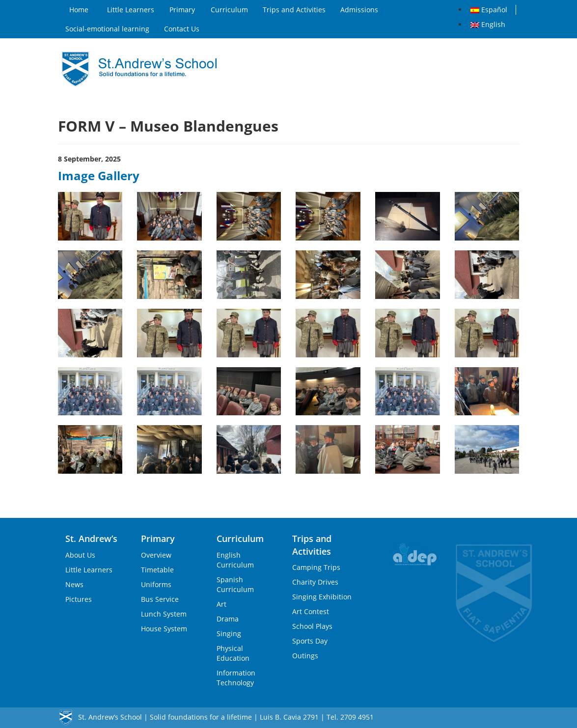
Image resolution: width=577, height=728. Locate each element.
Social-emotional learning (107, 29)
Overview (156, 555)
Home (79, 10)
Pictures (79, 599)
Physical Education (233, 653)
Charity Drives (315, 582)
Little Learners (131, 10)
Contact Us (182, 29)
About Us (80, 555)
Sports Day (310, 641)
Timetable (157, 570)
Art (221, 604)
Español (489, 10)
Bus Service (160, 599)
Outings (305, 656)
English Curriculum (235, 560)
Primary (182, 10)
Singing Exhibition (322, 597)
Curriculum (229, 10)
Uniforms (156, 584)
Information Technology (236, 678)
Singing (229, 634)
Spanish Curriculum (235, 584)
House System (164, 629)
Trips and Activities (294, 10)
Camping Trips (316, 567)
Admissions (359, 10)
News (74, 584)
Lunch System (164, 614)
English (488, 24)
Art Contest (311, 611)
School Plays (312, 626)
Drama (228, 619)
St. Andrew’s (91, 539)
